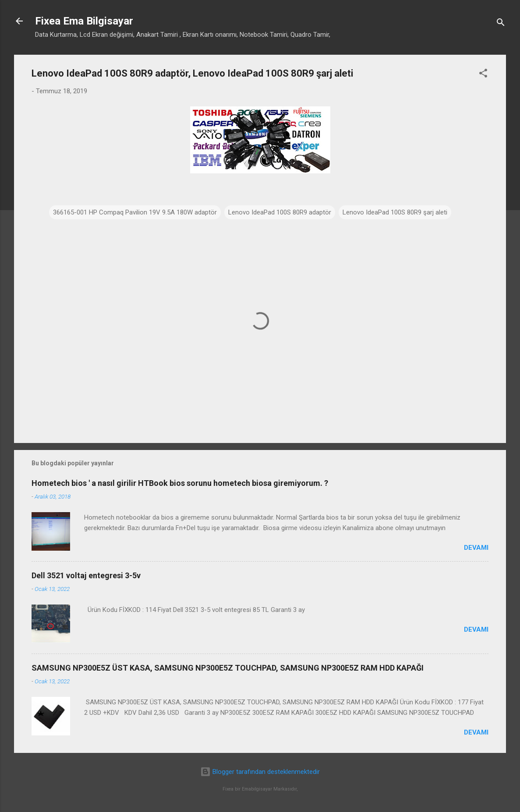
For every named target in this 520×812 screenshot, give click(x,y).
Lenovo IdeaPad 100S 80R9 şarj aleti (395, 212)
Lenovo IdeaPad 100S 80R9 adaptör (280, 212)
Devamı (476, 548)
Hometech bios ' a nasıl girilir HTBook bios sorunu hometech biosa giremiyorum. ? (180, 483)
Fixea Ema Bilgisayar (84, 21)
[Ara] (501, 24)
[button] (483, 75)
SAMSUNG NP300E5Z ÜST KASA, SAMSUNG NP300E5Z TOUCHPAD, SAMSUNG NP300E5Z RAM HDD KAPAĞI (228, 668)
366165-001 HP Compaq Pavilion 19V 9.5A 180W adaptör (135, 212)
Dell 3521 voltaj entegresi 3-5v (86, 575)
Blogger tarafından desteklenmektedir (260, 772)
